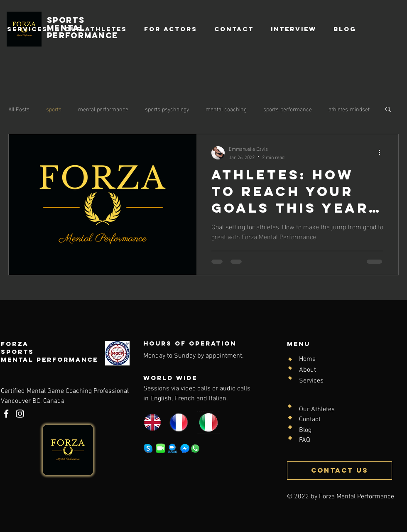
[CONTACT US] (340, 471)
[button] (388, 110)
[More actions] (382, 153)
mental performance (103, 109)
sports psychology (167, 109)
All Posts (19, 109)
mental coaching (226, 109)
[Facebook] (6, 414)
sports (54, 109)
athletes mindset (349, 109)
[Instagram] (20, 414)
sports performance (288, 109)
